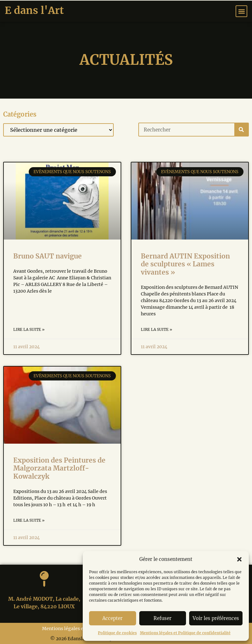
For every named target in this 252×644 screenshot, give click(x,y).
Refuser (162, 618)
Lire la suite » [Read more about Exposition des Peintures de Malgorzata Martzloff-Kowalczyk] (29, 520)
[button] (239, 559)
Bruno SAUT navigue (48, 256)
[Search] (241, 130)
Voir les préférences (216, 618)
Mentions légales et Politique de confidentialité (185, 633)
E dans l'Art (34, 10)
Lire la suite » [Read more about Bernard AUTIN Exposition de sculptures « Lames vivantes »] (156, 329)
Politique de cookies (117, 633)
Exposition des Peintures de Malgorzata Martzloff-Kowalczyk (59, 468)
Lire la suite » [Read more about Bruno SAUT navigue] (29, 329)
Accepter (112, 618)
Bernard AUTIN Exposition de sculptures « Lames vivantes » (185, 264)
